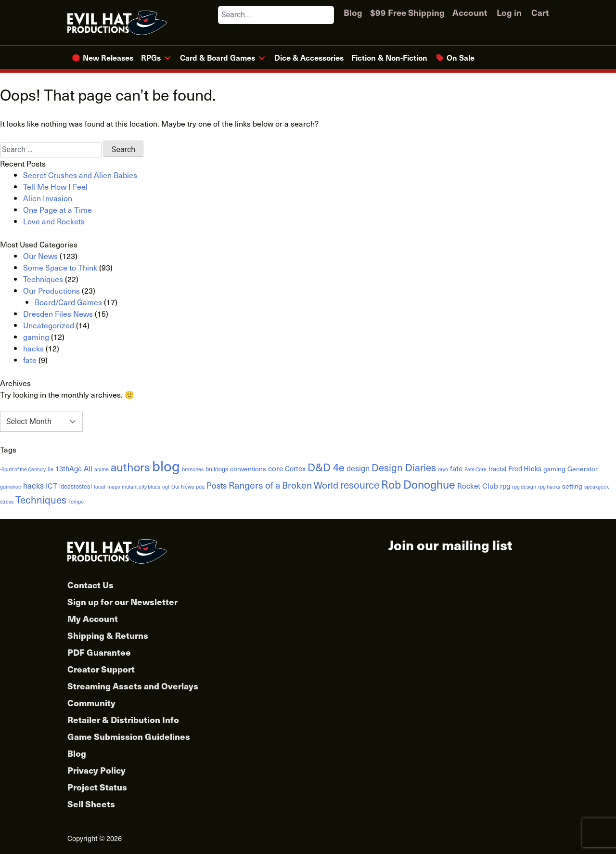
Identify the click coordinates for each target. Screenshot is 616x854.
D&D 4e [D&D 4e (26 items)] (326, 467)
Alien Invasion (48, 198)
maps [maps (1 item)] (114, 487)
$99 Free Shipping (407, 12)
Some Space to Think (60, 267)
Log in (509, 12)
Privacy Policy (96, 770)
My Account (93, 618)
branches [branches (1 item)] (193, 469)
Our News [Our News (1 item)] (183, 487)
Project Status (97, 787)
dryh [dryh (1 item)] (443, 469)
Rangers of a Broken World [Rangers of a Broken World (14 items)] (283, 485)
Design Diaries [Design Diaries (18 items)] (404, 467)
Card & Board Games (218, 57)
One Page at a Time (58, 209)
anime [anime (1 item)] (102, 469)
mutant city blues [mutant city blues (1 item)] (141, 487)
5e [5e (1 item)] (51, 469)
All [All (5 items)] (88, 468)
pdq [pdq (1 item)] (200, 487)
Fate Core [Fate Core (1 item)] (475, 469)
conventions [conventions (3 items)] (248, 469)
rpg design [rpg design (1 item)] (524, 487)
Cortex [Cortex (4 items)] (295, 468)
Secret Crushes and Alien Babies (80, 175)
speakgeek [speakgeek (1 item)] (597, 487)
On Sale (461, 57)
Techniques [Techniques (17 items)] (41, 499)
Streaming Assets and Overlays (133, 686)
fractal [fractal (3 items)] (497, 469)
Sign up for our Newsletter (122, 602)
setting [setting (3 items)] (572, 486)
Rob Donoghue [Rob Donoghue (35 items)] (418, 484)
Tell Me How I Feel (55, 186)
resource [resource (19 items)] (360, 485)
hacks (33, 348)
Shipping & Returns (108, 635)
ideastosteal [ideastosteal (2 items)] (76, 486)
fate (30, 360)
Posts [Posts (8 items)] (217, 485)
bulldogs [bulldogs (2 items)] (217, 469)
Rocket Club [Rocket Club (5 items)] (478, 485)
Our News (40, 256)
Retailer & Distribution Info (123, 719)
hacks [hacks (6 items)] (33, 485)
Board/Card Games (68, 302)
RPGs (151, 57)
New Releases (108, 57)
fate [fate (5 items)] (456, 468)
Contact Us (90, 585)
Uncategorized (49, 325)
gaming (36, 336)
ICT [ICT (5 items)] (51, 485)
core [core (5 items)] (276, 468)
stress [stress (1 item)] (7, 502)
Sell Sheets (91, 804)
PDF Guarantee (99, 652)
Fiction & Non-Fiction (389, 57)
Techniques (43, 279)
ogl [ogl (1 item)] (166, 487)
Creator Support (101, 669)
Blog (353, 12)
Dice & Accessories (309, 57)
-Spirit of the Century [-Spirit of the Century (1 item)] (23, 469)
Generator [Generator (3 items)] (583, 469)
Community (91, 703)
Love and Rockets (54, 221)
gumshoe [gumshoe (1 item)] (11, 487)
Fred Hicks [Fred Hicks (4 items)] (525, 468)
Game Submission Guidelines (129, 736)
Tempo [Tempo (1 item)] (76, 502)
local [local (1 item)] (100, 487)
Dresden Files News (58, 313)
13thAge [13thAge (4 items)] (69, 468)
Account (470, 12)
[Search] (326, 15)
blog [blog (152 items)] (166, 466)
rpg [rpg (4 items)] (505, 486)
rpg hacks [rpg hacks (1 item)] (549, 487)
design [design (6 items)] (358, 468)
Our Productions (51, 290)
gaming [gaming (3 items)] (554, 469)
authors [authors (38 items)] (130, 467)
